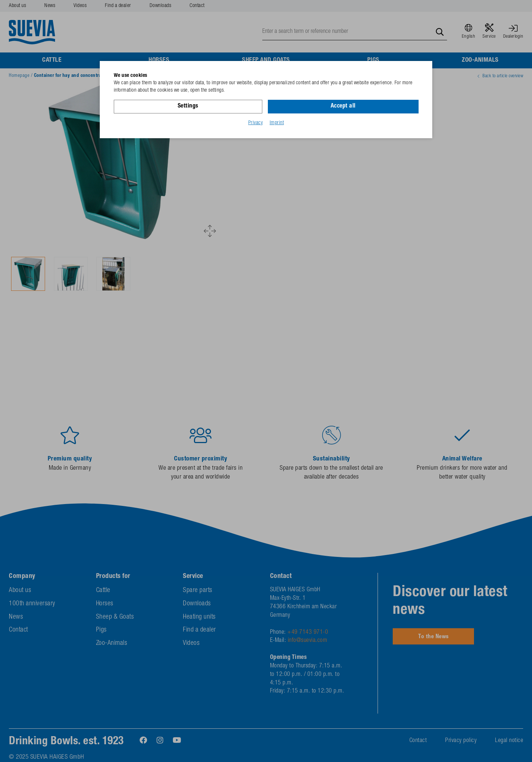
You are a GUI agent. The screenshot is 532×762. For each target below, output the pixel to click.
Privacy (256, 123)
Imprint (277, 123)
